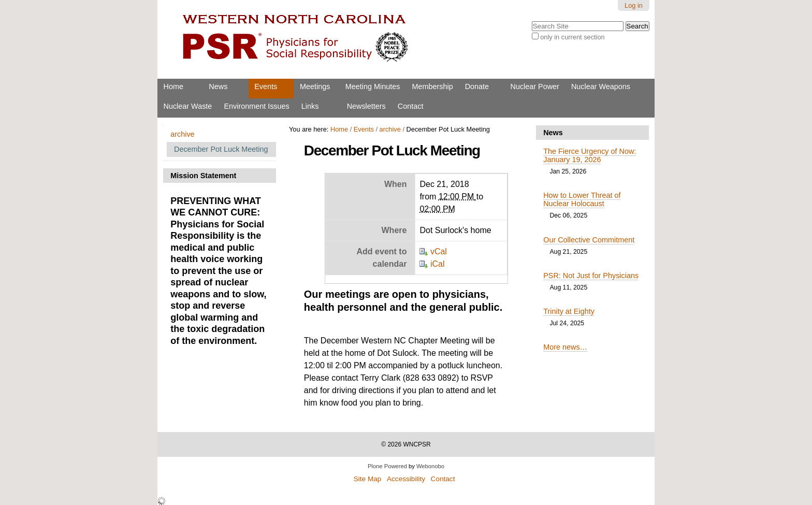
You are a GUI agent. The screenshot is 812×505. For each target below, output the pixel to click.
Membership (432, 86)
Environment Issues (256, 106)
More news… (565, 347)
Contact (411, 106)
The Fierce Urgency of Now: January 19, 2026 (590, 155)
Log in (634, 5)
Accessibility (406, 479)
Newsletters (366, 106)
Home (173, 86)
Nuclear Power (535, 86)
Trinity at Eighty (569, 311)
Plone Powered (387, 466)
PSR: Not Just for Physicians (591, 276)
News (218, 86)
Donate (477, 86)
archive (390, 129)
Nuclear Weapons (601, 86)
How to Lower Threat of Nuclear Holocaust (582, 199)
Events (266, 86)
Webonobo (430, 466)
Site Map (368, 479)
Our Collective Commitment (589, 240)
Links (310, 106)
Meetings (315, 86)
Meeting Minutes (373, 86)
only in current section (572, 37)
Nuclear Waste (188, 106)
